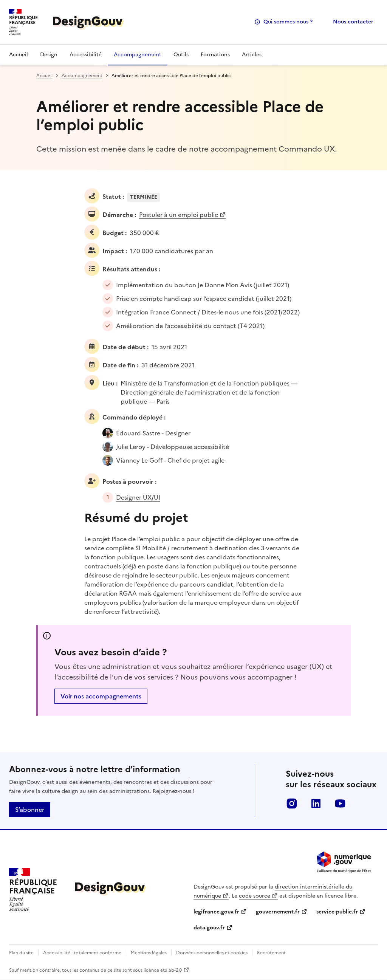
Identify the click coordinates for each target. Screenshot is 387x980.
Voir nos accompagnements (101, 696)
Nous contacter (353, 22)
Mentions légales (149, 953)
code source (255, 896)
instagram (292, 804)
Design (49, 55)
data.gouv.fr (209, 928)
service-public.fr (337, 912)
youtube (340, 804)
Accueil (19, 55)
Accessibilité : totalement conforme (82, 953)
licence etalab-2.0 (163, 970)
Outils (181, 55)
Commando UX (307, 149)
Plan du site (21, 953)
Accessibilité (86, 55)
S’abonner (30, 810)
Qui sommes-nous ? (288, 22)
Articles (252, 55)
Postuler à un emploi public (179, 215)
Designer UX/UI (138, 497)
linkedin (316, 804)
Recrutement (271, 953)
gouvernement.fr (278, 912)
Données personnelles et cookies (212, 953)
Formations (215, 55)
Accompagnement (138, 55)
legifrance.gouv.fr (216, 912)
